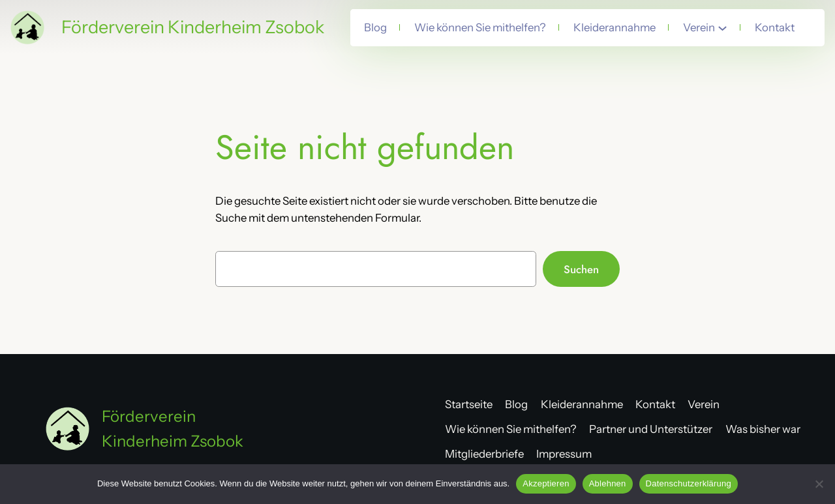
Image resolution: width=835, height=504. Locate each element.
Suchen (581, 269)
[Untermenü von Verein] (722, 28)
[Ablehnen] (819, 484)
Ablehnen (608, 483)
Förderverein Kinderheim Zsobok (193, 27)
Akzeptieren (546, 483)
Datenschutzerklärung (689, 483)
